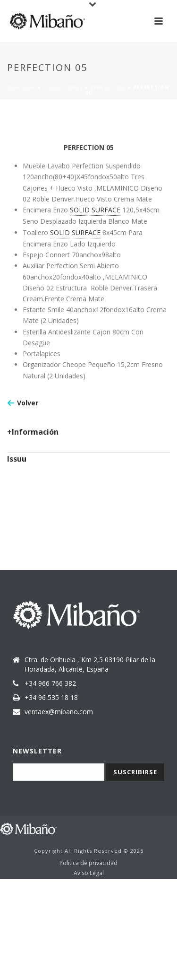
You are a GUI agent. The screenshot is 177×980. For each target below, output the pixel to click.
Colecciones (63, 87)
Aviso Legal (89, 873)
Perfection (108, 87)
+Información (33, 432)
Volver (28, 403)
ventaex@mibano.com (59, 712)
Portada (22, 87)
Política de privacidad (88, 863)
